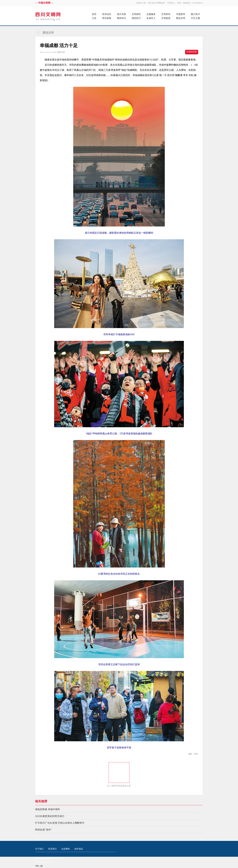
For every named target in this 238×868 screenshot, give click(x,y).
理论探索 (107, 18)
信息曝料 (66, 849)
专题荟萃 (181, 14)
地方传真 (121, 14)
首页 (94, 14)
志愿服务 (151, 14)
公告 (94, 18)
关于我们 (39, 849)
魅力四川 (195, 14)
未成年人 (151, 18)
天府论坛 (171, 3)
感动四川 (136, 18)
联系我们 (52, 849)
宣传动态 (107, 14)
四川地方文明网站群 (156, 3)
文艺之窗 (195, 18)
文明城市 (136, 14)
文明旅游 (166, 18)
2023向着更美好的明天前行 (50, 816)
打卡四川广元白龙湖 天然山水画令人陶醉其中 (60, 823)
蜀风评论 (121, 18)
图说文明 (181, 18)
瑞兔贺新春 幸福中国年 (48, 809)
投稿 (179, 3)
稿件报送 (79, 849)
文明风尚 (166, 14)
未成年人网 (141, 3)
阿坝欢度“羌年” (43, 830)
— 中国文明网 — (44, 3)
